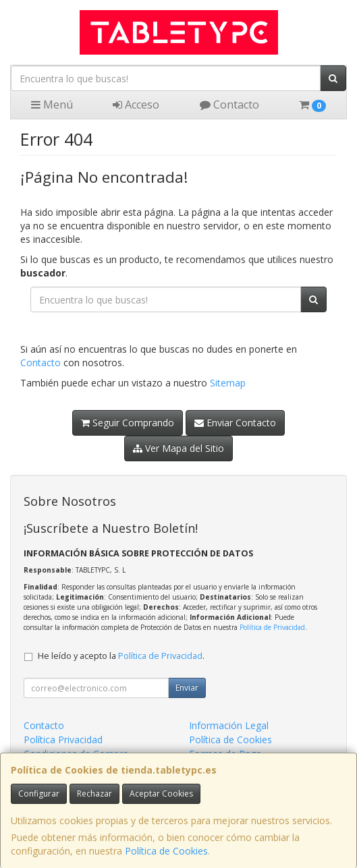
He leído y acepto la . (121, 656)
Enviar (187, 688)
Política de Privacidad (272, 627)
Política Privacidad (63, 740)
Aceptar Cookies (161, 793)
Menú (52, 105)
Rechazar (94, 793)
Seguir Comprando (128, 423)
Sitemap (228, 383)
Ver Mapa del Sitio (178, 448)
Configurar (39, 793)
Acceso (136, 105)
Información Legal (229, 725)
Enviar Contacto (235, 423)
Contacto (229, 105)
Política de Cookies (166, 851)
